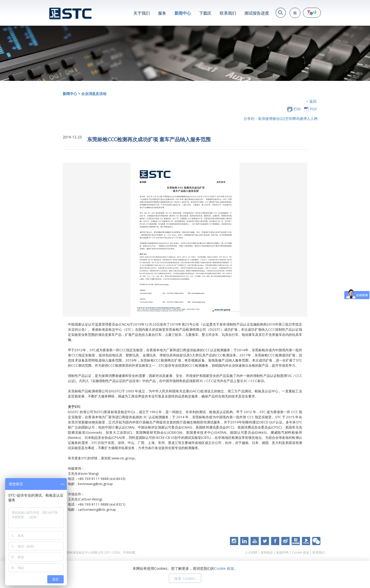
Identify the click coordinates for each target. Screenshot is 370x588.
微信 (276, 118)
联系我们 (228, 13)
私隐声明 (282, 553)
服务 (162, 13)
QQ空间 (286, 118)
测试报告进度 (257, 13)
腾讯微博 (300, 118)
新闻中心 (183, 13)
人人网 (312, 118)
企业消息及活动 (94, 94)
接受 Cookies (185, 578)
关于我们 (142, 13)
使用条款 (267, 553)
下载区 (205, 13)
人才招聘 (251, 553)
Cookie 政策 (300, 553)
